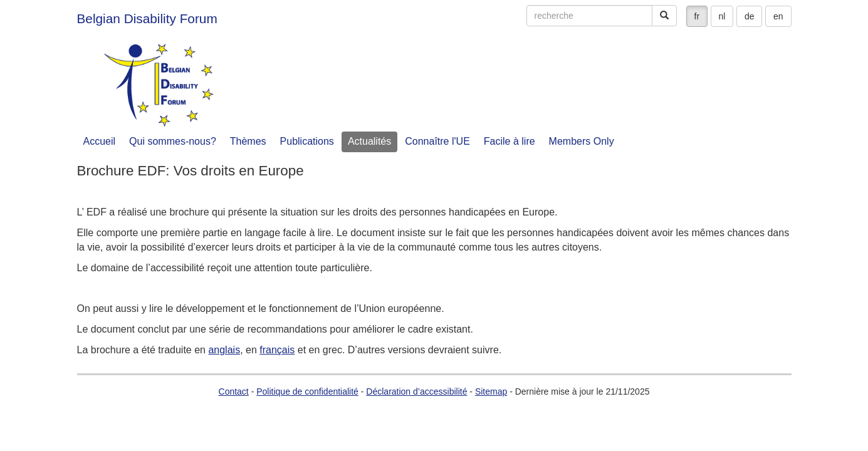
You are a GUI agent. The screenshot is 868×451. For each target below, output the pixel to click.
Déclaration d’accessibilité (416, 391)
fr (697, 16)
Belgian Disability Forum (147, 18)
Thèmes (248, 141)
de (750, 16)
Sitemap (491, 391)
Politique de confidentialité (307, 391)
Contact (234, 391)
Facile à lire (510, 141)
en (778, 16)
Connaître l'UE (437, 141)
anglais (224, 350)
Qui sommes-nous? (173, 141)
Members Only (582, 141)
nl (722, 16)
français (277, 350)
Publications (307, 141)
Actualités (369, 141)
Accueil (100, 141)
